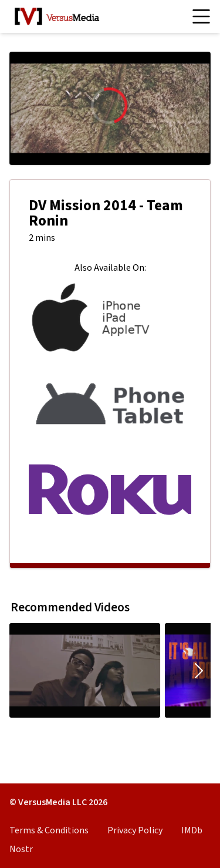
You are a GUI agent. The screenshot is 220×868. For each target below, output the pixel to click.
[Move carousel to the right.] (199, 670)
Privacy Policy (135, 830)
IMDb (192, 830)
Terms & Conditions (49, 830)
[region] (110, 108)
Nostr (21, 849)
